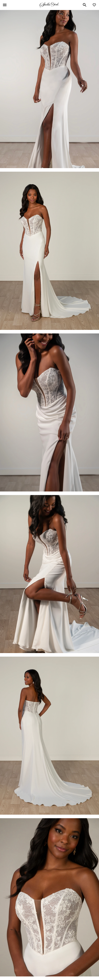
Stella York (49, 5)
